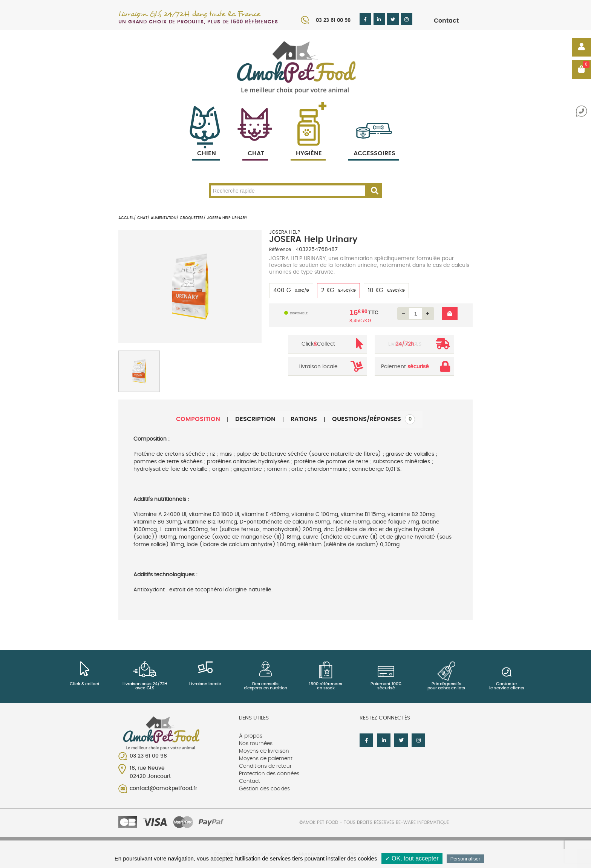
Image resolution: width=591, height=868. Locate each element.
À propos (251, 736)
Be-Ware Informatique (422, 822)
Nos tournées (256, 744)
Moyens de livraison (264, 751)
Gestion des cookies (264, 789)
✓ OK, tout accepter (412, 858)
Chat (255, 145)
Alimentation (164, 218)
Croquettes (192, 218)
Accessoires (374, 145)
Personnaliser (465, 859)
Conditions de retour (265, 766)
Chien (206, 145)
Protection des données (269, 774)
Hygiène (308, 145)
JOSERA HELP (285, 232)
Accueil (126, 218)
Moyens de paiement (266, 759)
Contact (446, 21)
